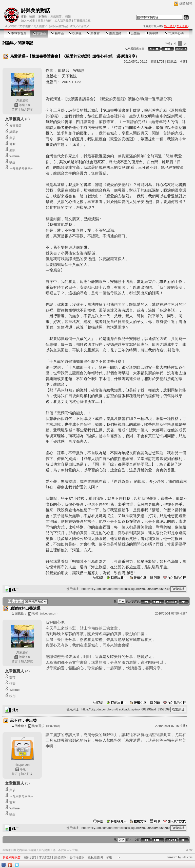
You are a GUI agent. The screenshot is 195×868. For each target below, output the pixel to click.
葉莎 (12, 138)
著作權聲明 (77, 857)
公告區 (134, 33)
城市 (14, 26)
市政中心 (175, 33)
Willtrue (14, 156)
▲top (189, 849)
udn (6, 26)
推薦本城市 (45, 21)
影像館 (93, 33)
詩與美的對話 (35, 11)
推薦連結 (114, 33)
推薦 (183, 62)
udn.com (187, 857)
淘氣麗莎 (56, 16)
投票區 (75, 33)
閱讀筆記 (25, 43)
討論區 (39, 33)
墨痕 (12, 150)
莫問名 (14, 132)
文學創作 (25, 26)
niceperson (22, 765)
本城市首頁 (17, 33)
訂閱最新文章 (82, 21)
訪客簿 (152, 33)
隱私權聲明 (95, 857)
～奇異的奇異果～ (22, 168)
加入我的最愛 (63, 21)
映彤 (32, 16)
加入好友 (27, 110)
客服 (109, 857)
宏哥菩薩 (15, 126)
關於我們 (30, 857)
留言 (15, 110)
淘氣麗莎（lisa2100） (47, 726)
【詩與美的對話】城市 (61, 26)
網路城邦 (186, 4)
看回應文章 (135, 49)
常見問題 (45, 857)
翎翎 (68, 16)
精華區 (57, 33)
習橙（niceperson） (46, 614)
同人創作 (39, 26)
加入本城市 (28, 21)
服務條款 (60, 857)
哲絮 (12, 144)
